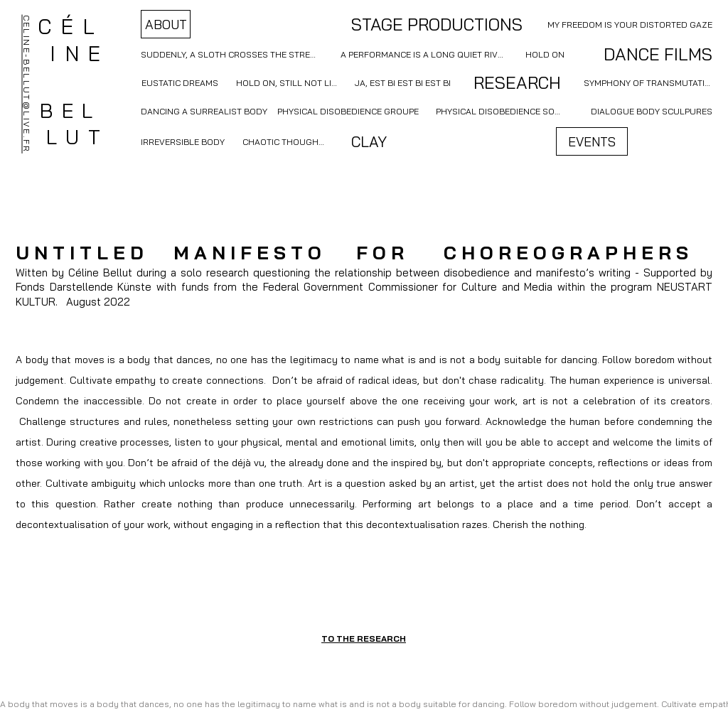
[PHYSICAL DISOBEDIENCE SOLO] (500, 111)
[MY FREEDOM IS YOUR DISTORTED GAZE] (629, 24)
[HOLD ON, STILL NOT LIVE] (288, 82)
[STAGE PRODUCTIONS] (437, 24)
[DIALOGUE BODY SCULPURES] (652, 111)
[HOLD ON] (545, 54)
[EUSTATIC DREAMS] (180, 82)
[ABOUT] (166, 24)
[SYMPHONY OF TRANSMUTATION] (648, 82)
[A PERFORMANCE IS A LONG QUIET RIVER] (424, 54)
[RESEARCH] (517, 82)
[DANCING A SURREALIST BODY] (205, 111)
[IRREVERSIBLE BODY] (183, 141)
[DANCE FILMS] (644, 54)
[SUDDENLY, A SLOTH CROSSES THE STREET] (229, 54)
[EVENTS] (592, 141)
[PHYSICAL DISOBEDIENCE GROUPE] (348, 111)
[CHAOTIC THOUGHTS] (284, 141)
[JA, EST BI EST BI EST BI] (403, 82)
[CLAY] (369, 141)
